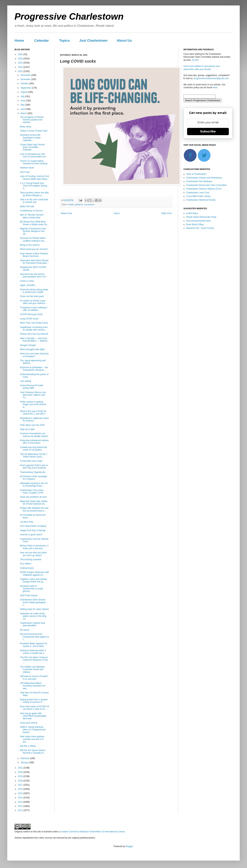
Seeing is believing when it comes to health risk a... (33, 652)
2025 (21, 59)
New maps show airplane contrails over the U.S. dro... (32, 739)
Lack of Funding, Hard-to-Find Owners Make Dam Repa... (35, 178)
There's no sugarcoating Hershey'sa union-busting (34, 162)
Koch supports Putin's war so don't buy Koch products (34, 467)
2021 (21, 768)
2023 (21, 67)
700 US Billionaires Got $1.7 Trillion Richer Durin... (34, 455)
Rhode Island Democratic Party (201, 217)
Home (19, 40)
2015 (21, 793)
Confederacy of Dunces (31, 211)
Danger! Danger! (28, 345)
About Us (124, 40)
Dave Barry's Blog (195, 224)
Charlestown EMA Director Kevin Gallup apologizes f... (33, 602)
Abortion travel (27, 168)
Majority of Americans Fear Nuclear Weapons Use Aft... (33, 231)
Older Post (166, 213)
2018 (21, 781)
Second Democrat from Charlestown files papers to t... (35, 637)
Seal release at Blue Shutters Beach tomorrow (34, 255)
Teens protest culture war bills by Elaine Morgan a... (34, 194)
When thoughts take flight (32, 349)
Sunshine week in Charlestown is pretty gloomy (32, 589)
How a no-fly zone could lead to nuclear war (34, 201)
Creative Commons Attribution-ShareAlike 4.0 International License (92, 832)
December (26, 75)
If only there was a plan (31, 461)
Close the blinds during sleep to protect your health (34, 291)
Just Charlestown (93, 40)
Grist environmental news (198, 221)
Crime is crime (27, 281)
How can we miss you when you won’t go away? (33, 554)
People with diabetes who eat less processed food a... (34, 509)
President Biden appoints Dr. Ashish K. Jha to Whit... (34, 645)
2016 (21, 789)
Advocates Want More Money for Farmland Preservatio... (34, 262)
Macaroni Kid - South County (200, 228)
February (25, 758)
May (23, 105)
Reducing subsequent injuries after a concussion (34, 442)
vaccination (89, 204)
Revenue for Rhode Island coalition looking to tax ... (33, 239)
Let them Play (27, 522)
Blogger (129, 846)
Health (71, 204)
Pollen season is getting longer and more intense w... (33, 404)
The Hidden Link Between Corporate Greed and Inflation (32, 669)
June (23, 101)
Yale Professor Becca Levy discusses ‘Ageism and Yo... (33, 395)
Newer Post (66, 213)
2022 (21, 71)
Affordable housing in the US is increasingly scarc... (34, 485)
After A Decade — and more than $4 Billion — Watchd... (34, 340)
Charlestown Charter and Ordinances (204, 178)
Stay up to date (27, 429)
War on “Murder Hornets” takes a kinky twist (32, 216)
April (23, 109)
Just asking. (26, 381)
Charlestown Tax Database (199, 181)
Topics (65, 40)
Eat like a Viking (28, 746)
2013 (21, 802)
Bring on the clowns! (30, 245)
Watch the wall (27, 206)
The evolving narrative (31, 560)
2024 (21, 63)
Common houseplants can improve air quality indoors (34, 435)
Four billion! (26, 564)
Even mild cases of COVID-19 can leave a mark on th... (34, 708)
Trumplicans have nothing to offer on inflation (34, 309)
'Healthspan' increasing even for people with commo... (34, 329)
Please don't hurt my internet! (34, 334)
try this (195, 60)
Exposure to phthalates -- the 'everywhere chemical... (34, 369)
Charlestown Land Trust (198, 193)
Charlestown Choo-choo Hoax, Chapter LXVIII (32, 491)
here (215, 87)
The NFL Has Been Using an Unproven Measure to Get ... (34, 660)
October (25, 83)
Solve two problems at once (33, 497)
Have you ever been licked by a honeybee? (34, 355)
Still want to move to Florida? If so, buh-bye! (34, 678)
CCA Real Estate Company (33, 526)
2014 (21, 798)
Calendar (42, 40)
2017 (21, 785)
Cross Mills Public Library (198, 196)
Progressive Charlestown (69, 17)
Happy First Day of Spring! (33, 530)
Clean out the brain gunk (32, 296)
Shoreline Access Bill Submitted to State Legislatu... (30, 138)
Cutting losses (27, 568)
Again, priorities (28, 285)
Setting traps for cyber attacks (34, 609)
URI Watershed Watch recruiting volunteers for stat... (33, 686)
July (23, 96)
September (26, 88)
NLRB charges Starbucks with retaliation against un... (34, 574)
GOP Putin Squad (29, 596)
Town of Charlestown (196, 174)
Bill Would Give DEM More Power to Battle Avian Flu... (34, 223)
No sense (25, 630)
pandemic (79, 204)
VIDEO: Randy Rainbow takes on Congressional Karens (33, 730)
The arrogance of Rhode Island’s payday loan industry (32, 120)
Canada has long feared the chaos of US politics (33, 449)
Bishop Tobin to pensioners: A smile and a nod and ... (34, 547)
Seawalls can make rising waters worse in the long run (33, 616)
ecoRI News (192, 213)
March (24, 113)
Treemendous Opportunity (33, 472)
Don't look (25, 172)
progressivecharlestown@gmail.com (211, 78)
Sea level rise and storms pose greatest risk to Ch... (34, 275)
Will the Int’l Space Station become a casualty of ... (33, 752)
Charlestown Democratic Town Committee (206, 185)
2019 (21, 776)
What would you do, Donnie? (34, 249)
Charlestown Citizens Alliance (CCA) (204, 189)
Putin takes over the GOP (32, 425)
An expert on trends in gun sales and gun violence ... (34, 302)
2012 (21, 806)
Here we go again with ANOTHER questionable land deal (33, 716)
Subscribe (208, 131)
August (24, 92)
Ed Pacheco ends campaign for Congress (34, 478)
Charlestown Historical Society (201, 200)
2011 (21, 810)
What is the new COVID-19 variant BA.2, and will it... (33, 413)
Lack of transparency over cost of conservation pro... (34, 155)
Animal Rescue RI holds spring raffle (32, 387)
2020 (21, 772)
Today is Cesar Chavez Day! (34, 131)
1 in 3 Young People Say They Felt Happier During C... (34, 186)
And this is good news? (31, 535)
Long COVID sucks (29, 319)
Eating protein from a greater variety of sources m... (34, 701)
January (25, 763)
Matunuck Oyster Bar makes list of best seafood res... (34, 503)
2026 (21, 54)
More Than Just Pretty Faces (34, 323)
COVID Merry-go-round (31, 314)
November (26, 79)
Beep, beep (26, 127)
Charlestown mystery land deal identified (33, 624)
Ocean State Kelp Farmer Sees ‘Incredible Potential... (32, 147)
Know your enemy (29, 723)
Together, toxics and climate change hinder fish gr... (33, 580)
